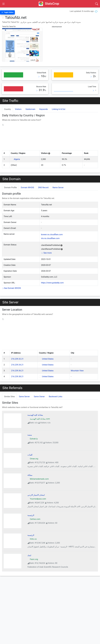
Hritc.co (32, 534)
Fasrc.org (33, 554)
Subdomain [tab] (30, 109)
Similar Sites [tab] (9, 391)
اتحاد (29, 550)
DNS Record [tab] (43, 188)
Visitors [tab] (18, 109)
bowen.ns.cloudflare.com (52, 235)
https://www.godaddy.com (52, 283)
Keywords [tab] (44, 109)
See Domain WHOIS (11, 288)
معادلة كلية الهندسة (35, 410)
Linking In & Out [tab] (58, 109)
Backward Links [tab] (56, 391)
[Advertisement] (75, 45)
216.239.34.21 (17, 359)
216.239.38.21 (17, 371)
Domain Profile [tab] (10, 188)
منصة (30, 430)
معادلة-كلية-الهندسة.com (39, 413)
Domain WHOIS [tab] (27, 188)
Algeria (17, 159)
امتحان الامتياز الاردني (36, 490)
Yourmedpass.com (37, 493)
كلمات (30, 449)
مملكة (30, 470)
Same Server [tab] (24, 391)
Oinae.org (33, 453)
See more (46, 253)
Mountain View (77, 365)
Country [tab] (7, 109)
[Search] (97, 4)
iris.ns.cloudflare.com (50, 238)
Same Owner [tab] (39, 391)
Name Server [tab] (58, 188)
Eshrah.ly (33, 433)
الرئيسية (31, 510)
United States (48, 353)
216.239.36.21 (17, 365)
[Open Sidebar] (3, 4)
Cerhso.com (34, 514)
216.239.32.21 (17, 353)
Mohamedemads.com (38, 474)
